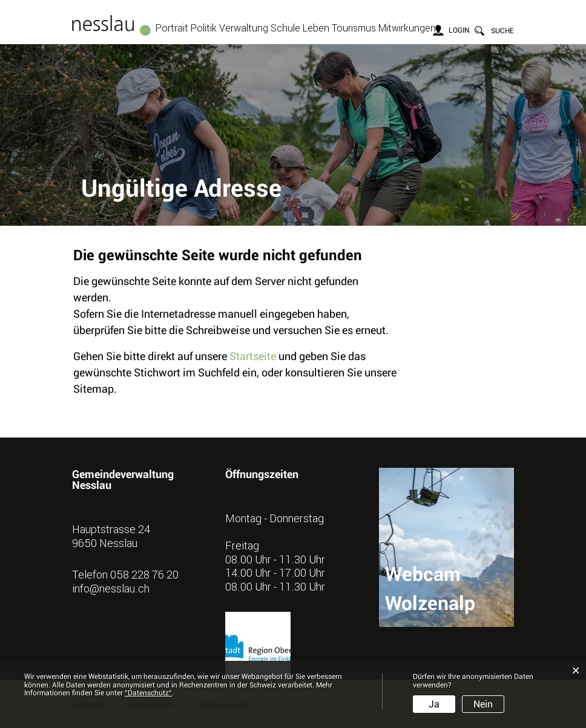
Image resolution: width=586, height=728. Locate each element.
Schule (285, 28)
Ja (434, 704)
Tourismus (354, 28)
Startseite (253, 356)
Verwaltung (244, 28)
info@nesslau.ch (111, 588)
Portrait (172, 28)
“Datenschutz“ (148, 693)
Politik (204, 28)
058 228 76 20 (144, 574)
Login (459, 30)
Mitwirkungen (407, 28)
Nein (483, 704)
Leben (316, 28)
